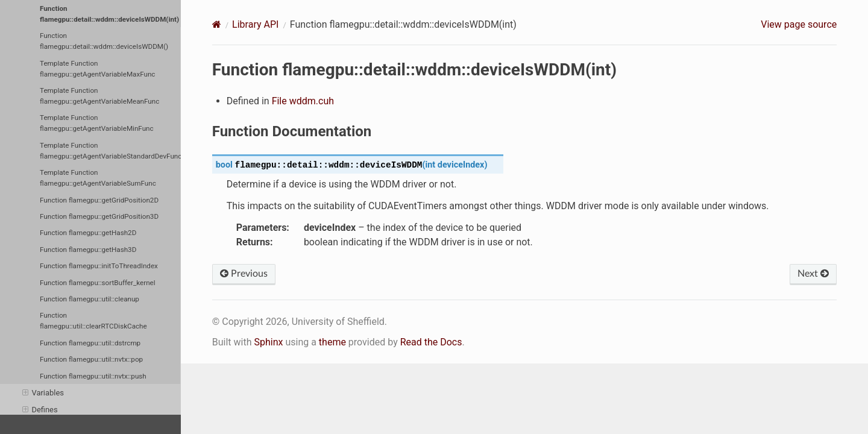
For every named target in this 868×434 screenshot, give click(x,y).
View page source (799, 24)
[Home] (217, 24)
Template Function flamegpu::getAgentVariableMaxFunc (97, 69)
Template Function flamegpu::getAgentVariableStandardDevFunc (110, 151)
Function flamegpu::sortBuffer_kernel (98, 283)
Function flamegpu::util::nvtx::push (93, 376)
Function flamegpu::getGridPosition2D (99, 200)
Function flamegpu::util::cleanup (90, 299)
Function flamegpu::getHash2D (88, 233)
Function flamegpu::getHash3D (88, 250)
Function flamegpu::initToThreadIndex (99, 266)
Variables (43, 393)
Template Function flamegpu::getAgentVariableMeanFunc (99, 96)
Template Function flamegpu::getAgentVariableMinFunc (97, 123)
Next (813, 274)
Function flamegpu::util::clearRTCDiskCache (93, 321)
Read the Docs (431, 342)
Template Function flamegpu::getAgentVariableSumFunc (98, 178)
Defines (40, 410)
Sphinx (268, 342)
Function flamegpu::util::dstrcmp (90, 343)
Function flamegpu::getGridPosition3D (99, 216)
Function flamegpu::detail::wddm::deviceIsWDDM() (104, 41)
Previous (244, 274)
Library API (255, 24)
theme (332, 342)
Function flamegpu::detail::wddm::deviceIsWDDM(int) (109, 14)
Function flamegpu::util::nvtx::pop (91, 359)
